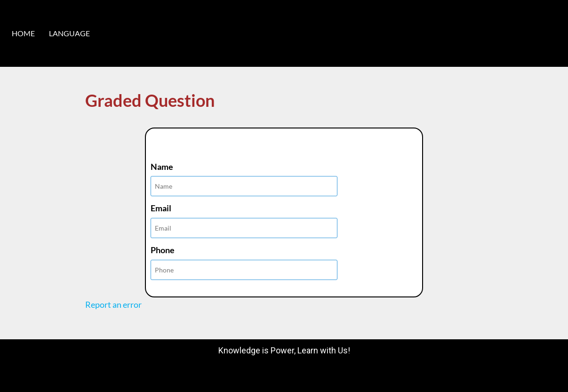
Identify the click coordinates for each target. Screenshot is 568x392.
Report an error (113, 304)
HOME (23, 33)
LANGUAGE (69, 33)
